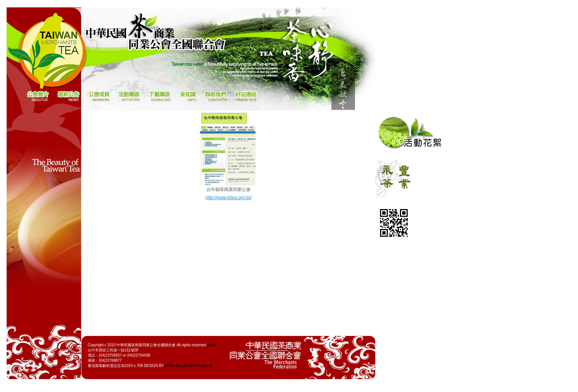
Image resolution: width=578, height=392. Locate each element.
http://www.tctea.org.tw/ (229, 198)
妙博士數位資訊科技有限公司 (189, 366)
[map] (211, 345)
